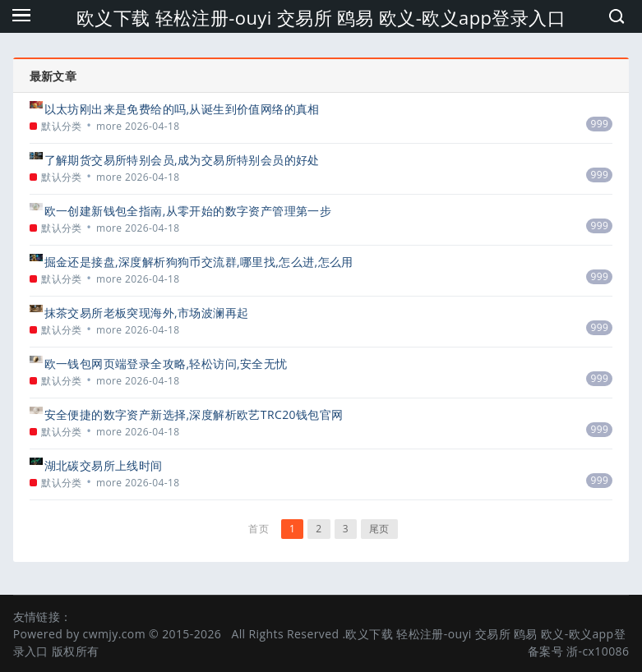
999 (599, 124)
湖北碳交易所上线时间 (104, 465)
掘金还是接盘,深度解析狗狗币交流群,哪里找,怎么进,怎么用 (199, 262)
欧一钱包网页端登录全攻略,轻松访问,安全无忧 (166, 364)
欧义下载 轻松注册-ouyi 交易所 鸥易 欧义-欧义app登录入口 (321, 17)
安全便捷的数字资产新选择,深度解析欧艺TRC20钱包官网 (194, 414)
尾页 (379, 529)
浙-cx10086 (598, 651)
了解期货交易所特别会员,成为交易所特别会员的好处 (182, 160)
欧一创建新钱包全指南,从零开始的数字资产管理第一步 (188, 211)
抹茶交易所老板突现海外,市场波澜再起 (147, 313)
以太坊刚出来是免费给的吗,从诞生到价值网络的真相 (182, 109)
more (109, 126)
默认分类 (62, 126)
